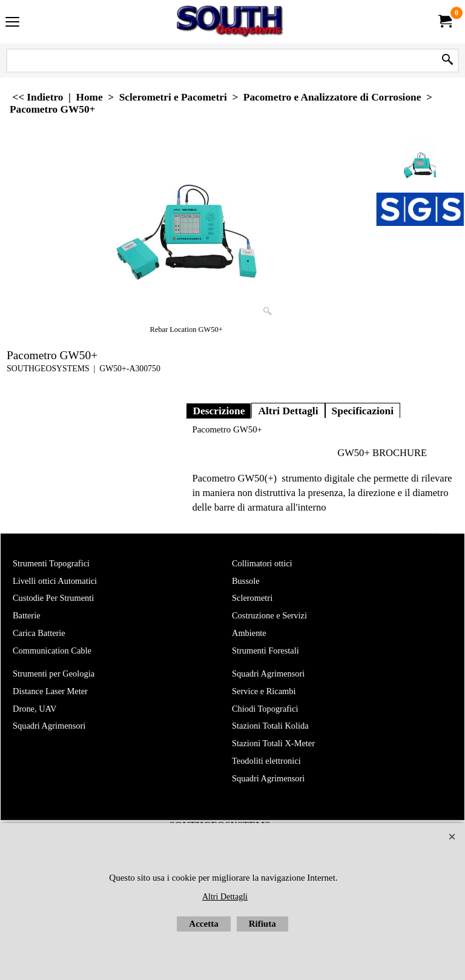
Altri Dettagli (288, 411)
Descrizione (219, 411)
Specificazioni (363, 411)
